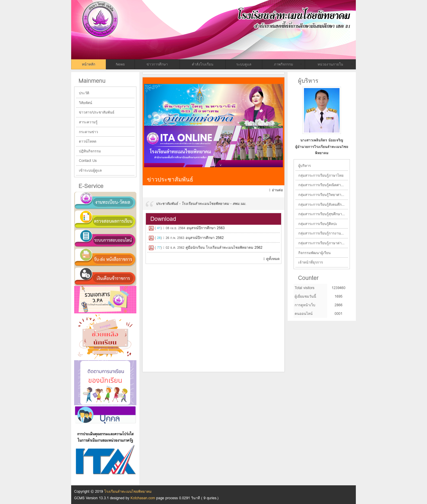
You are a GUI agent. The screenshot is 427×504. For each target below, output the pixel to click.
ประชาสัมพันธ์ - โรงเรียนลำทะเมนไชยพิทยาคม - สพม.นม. (201, 204)
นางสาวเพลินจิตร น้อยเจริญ (322, 140)
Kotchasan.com (143, 498)
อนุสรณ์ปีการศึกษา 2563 (206, 228)
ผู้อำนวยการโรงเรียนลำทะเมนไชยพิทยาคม (322, 150)
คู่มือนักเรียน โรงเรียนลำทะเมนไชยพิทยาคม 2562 (224, 247)
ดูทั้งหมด (273, 259)
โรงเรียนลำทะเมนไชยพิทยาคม (169, 16)
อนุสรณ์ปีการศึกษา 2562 (205, 238)
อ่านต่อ (277, 190)
